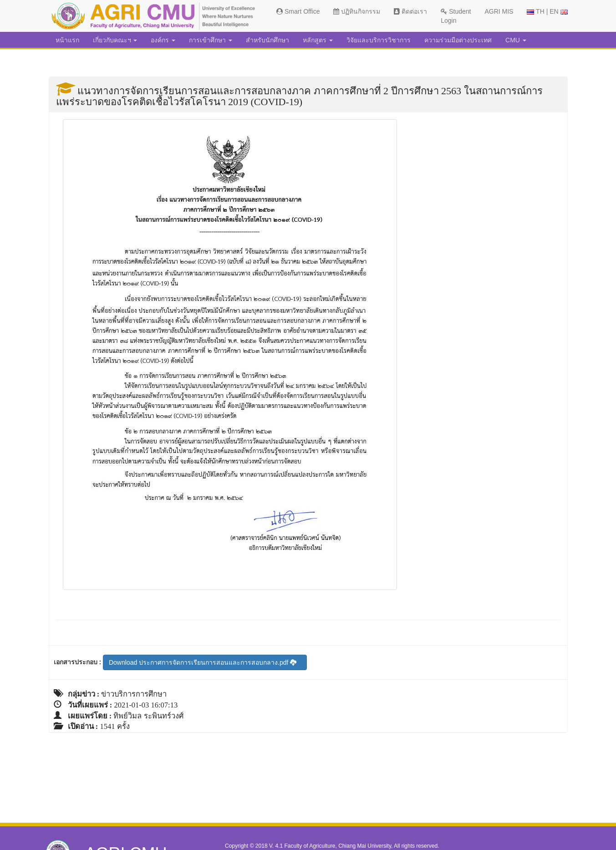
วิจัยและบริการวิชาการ (379, 40)
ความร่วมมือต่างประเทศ (458, 40)
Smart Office (298, 11)
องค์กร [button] (163, 40)
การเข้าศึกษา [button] (211, 40)
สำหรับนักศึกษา (267, 40)
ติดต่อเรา (410, 11)
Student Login (456, 16)
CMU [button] (516, 40)
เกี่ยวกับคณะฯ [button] (115, 40)
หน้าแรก (67, 40)
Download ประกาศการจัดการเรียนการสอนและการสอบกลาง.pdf (203, 662)
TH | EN (547, 11)
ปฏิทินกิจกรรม (357, 11)
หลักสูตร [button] (318, 40)
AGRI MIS (499, 11)
